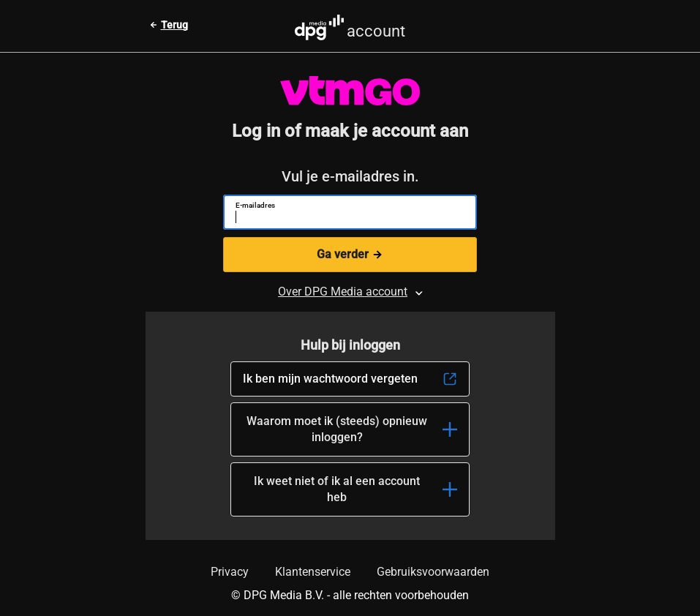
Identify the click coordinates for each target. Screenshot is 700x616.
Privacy (230, 572)
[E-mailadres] (344, 219)
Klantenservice (313, 572)
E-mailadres (255, 205)
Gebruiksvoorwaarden (433, 572)
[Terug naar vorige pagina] (169, 25)
